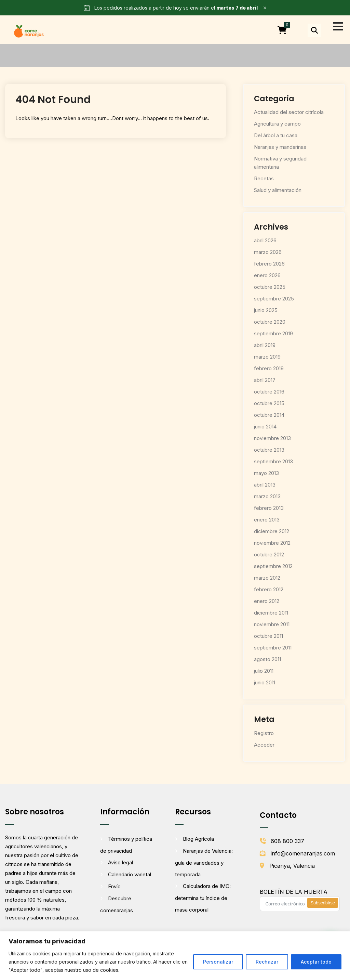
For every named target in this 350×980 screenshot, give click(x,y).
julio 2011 (264, 671)
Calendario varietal (130, 874)
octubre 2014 (269, 415)
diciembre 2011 (271, 613)
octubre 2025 (270, 287)
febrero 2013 (269, 508)
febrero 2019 (269, 368)
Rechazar (267, 962)
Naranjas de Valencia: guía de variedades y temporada (204, 863)
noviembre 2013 (272, 438)
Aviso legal (120, 862)
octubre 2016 (269, 392)
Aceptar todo (316, 962)
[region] (175, 956)
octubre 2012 (269, 555)
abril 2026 (265, 240)
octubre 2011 (268, 636)
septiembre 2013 (273, 461)
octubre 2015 (269, 403)
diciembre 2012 (272, 531)
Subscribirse (323, 903)
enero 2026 (267, 275)
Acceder (264, 745)
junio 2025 (266, 310)
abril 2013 (265, 485)
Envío (114, 886)
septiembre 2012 (273, 566)
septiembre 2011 (273, 648)
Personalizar (218, 962)
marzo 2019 (267, 357)
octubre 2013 (269, 450)
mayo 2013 (266, 473)
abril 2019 (265, 345)
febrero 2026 (269, 264)
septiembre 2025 (274, 299)
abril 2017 (265, 380)
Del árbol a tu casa (276, 135)
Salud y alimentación (278, 190)
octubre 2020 (270, 322)
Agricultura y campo (277, 124)
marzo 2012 (267, 578)
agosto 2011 (267, 659)
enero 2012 (267, 601)
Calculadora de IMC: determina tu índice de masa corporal (203, 898)
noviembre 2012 (272, 543)
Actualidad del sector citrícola (289, 112)
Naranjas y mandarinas (280, 147)
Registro (264, 733)
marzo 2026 (268, 252)
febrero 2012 (269, 589)
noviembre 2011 (272, 624)
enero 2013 (267, 520)
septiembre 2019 (273, 333)
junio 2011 (265, 682)
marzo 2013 (267, 496)
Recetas (264, 178)
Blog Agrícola (198, 839)
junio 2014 (265, 427)
